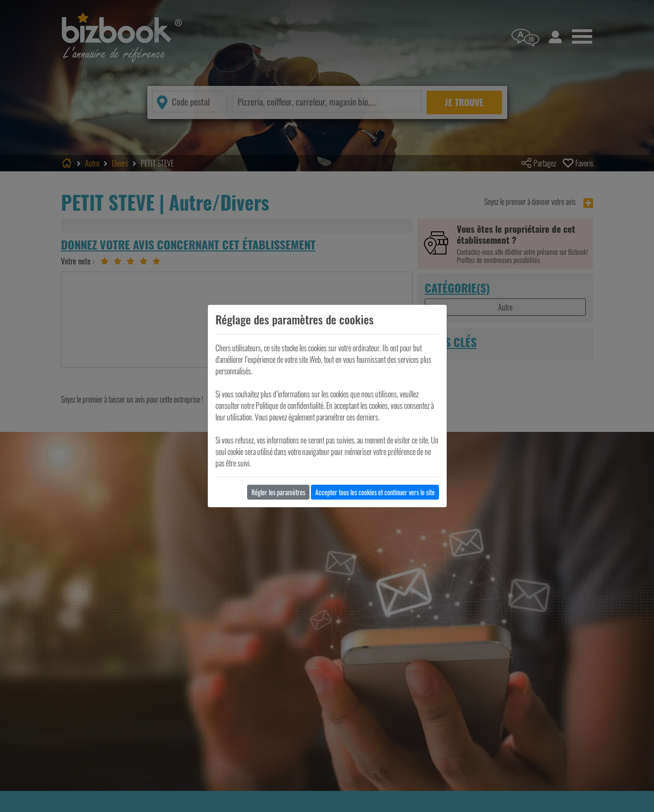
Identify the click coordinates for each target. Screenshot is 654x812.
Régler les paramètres (278, 492)
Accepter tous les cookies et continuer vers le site (375, 492)
